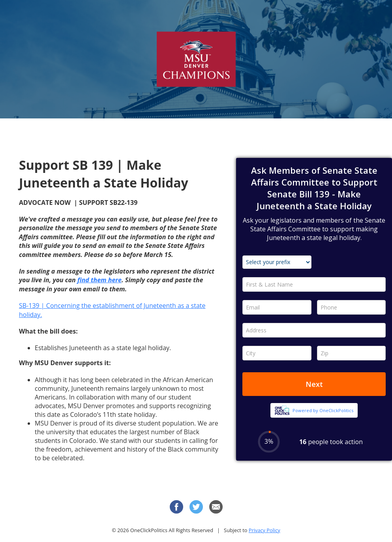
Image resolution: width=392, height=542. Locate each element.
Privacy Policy (264, 530)
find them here (99, 280)
